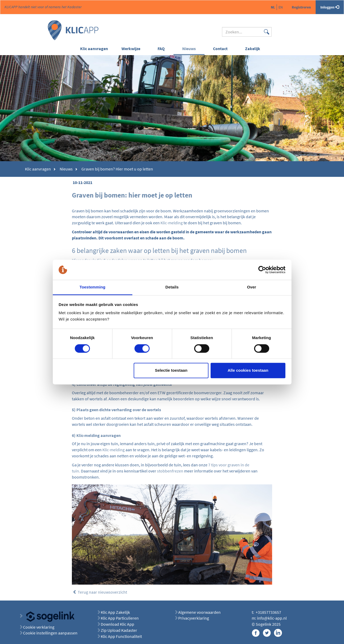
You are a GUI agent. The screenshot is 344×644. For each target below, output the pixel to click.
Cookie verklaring (39, 627)
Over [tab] (252, 287)
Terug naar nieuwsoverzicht (100, 592)
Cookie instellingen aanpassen (50, 633)
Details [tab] (172, 287)
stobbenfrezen (170, 471)
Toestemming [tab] (93, 287)
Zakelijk (253, 49)
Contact (220, 49)
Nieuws (189, 49)
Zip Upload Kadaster (119, 630)
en (281, 7)
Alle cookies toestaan (248, 371)
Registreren (301, 7)
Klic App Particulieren (120, 618)
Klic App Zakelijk (115, 612)
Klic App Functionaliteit (121, 636)
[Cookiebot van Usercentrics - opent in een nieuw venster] (262, 270)
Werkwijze (131, 49)
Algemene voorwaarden (199, 612)
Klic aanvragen (94, 49)
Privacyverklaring (194, 618)
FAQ (161, 49)
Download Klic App (118, 624)
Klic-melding (172, 223)
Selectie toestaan (171, 371)
